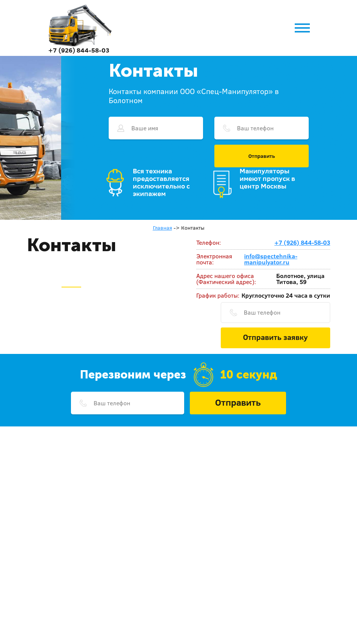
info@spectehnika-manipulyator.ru (271, 259)
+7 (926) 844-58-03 (79, 50)
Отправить (262, 156)
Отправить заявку (275, 337)
